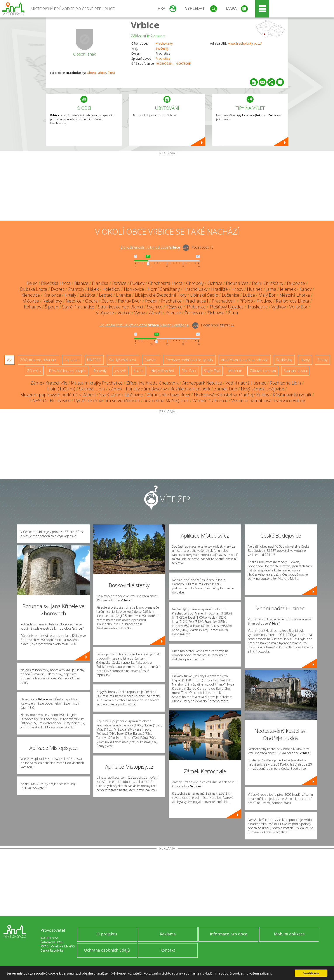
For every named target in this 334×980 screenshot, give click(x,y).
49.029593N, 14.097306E (173, 64)
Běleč (32, 283)
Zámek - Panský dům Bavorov (138, 389)
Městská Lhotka (295, 295)
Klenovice (31, 295)
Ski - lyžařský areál (123, 360)
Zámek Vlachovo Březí (169, 395)
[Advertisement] (167, 188)
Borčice (119, 283)
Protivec (264, 301)
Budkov (137, 283)
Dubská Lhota (34, 289)
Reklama (168, 934)
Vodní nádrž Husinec (246, 383)
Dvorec (58, 289)
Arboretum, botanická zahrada (245, 360)
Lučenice (230, 295)
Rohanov (33, 307)
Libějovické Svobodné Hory (161, 295)
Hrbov (237, 289)
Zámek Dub (226, 389)
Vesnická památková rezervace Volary (268, 401)
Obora (91, 73)
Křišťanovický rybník (292, 395)
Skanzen (151, 360)
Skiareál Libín (92, 389)
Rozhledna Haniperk (190, 389)
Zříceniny (34, 371)
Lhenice (124, 295)
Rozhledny (284, 360)
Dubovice (296, 283)
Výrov (140, 313)
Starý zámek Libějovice (121, 395)
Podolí (151, 301)
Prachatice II (224, 301)
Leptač (106, 295)
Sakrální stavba (295, 371)
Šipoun (52, 307)
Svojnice (155, 307)
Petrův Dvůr (130, 301)
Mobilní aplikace (289, 934)
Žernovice (194, 313)
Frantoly (76, 289)
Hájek (93, 289)
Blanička (100, 283)
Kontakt (168, 950)
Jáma (271, 289)
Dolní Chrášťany (268, 283)
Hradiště (219, 289)
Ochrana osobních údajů (107, 950)
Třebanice (196, 307)
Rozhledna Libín (285, 383)
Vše (10, 360)
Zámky (322, 360)
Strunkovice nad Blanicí (121, 307)
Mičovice (31, 301)
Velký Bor (298, 307)
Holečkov (111, 289)
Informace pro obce (229, 934)
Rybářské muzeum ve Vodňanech (107, 401)
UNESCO (94, 360)
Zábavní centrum (263, 371)
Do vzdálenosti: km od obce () (144, 325)
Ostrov (108, 301)
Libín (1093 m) (61, 389)
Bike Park (189, 371)
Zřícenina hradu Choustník (152, 383)
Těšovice (174, 307)
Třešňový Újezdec (226, 307)
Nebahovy (52, 301)
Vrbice (145, 25)
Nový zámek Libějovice (263, 389)
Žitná (111, 73)
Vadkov (279, 307)
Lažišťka (88, 295)
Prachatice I (197, 301)
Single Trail (212, 371)
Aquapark (72, 360)
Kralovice (52, 295)
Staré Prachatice (78, 307)
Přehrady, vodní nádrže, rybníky (189, 360)
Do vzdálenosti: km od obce (150, 247)
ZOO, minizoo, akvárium (38, 360)
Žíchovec (216, 313)
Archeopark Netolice (202, 383)
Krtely (70, 295)
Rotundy (100, 371)
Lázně (139, 371)
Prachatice (163, 58)
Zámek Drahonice (210, 401)
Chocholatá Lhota (165, 283)
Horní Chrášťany (164, 289)
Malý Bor (267, 295)
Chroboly (195, 283)
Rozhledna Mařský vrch (166, 401)
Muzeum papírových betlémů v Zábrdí (58, 395)
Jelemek (288, 289)
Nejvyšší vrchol (163, 371)
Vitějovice (105, 313)
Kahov (305, 289)
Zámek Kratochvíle (49, 383)
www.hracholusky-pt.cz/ (245, 43)
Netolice (74, 301)
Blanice (81, 283)
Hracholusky (164, 43)
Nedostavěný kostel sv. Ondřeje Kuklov (231, 395)
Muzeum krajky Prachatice (97, 383)
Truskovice (257, 307)
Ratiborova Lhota (292, 301)
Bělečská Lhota (56, 283)
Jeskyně (120, 371)
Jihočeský (162, 48)
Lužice (249, 295)
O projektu (107, 934)
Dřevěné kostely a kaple (67, 371)
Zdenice (173, 313)
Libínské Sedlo (204, 295)
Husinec (255, 289)
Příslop (246, 301)
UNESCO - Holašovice (50, 401)
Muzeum (235, 371)
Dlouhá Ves (237, 283)
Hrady (305, 360)
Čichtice (215, 283)
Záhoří (155, 313)
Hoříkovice (134, 289)
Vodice (124, 313)
